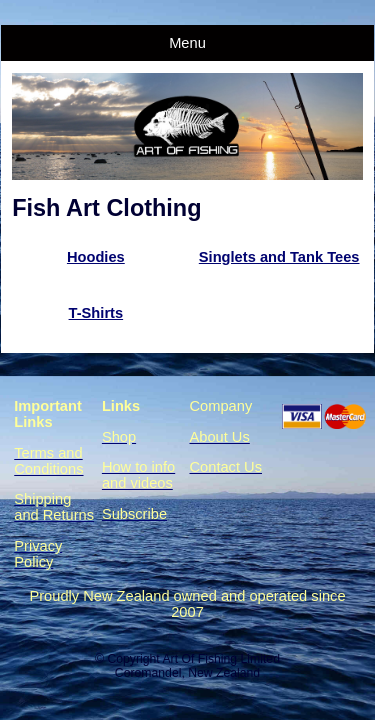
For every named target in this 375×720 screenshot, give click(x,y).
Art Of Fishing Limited (220, 659)
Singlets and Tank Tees (279, 257)
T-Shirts (96, 313)
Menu (187, 43)
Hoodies (96, 257)
